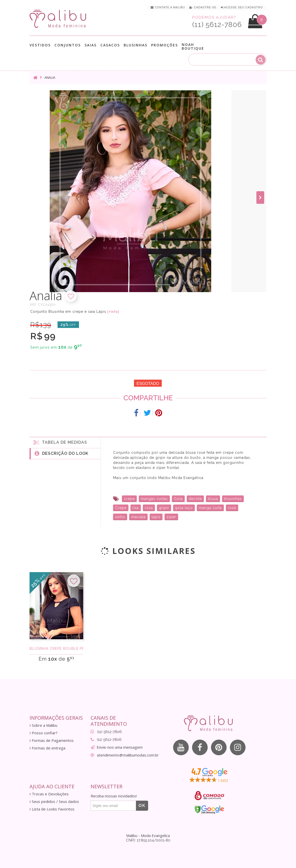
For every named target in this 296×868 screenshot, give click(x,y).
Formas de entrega (47, 748)
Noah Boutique (193, 46)
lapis (156, 517)
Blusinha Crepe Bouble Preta (56, 649)
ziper (171, 517)
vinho (120, 517)
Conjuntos (68, 45)
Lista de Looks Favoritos (52, 809)
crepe (129, 499)
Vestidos (40, 45)
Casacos (110, 45)
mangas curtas (154, 499)
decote (195, 499)
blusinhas (233, 499)
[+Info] (113, 312)
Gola (178, 499)
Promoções (165, 45)
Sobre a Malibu (43, 725)
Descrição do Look (61, 453)
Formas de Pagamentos (52, 740)
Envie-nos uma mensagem (120, 747)
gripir (164, 508)
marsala (138, 517)
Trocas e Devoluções (49, 794)
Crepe (121, 508)
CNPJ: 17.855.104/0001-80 (148, 840)
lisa (136, 508)
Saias (91, 45)
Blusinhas (136, 45)
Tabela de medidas (60, 442)
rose (232, 508)
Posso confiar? (44, 733)
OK (142, 806)
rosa (149, 508)
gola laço (184, 508)
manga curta (210, 508)
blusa (213, 499)
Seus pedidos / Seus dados (54, 802)
